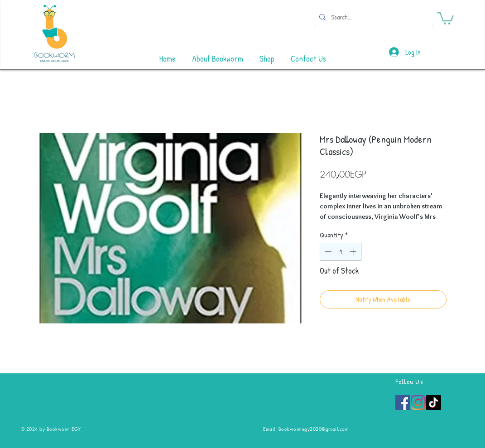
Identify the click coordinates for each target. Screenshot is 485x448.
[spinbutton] (340, 252)
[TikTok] (434, 402)
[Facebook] (403, 402)
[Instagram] (418, 402)
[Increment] (354, 252)
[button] (446, 18)
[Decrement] (327, 252)
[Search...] (373, 17)
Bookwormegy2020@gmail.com (314, 429)
